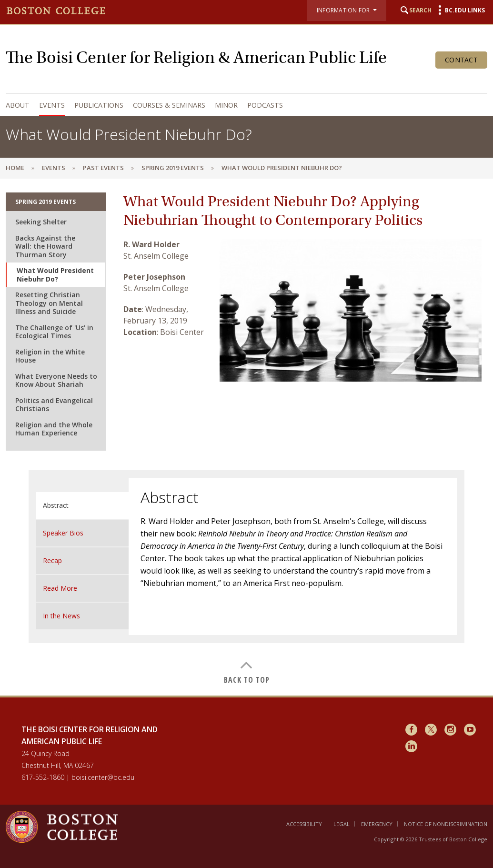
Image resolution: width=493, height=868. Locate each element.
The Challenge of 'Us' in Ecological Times (54, 332)
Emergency (377, 824)
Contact (461, 60)
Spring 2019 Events (173, 168)
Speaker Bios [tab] (63, 533)
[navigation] (244, 105)
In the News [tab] (61, 616)
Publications (99, 105)
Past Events (103, 168)
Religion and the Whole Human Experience (54, 429)
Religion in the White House (50, 356)
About (18, 105)
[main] (246, 437)
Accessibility (304, 824)
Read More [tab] (60, 588)
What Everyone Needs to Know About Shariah (56, 380)
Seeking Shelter (41, 222)
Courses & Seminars (169, 105)
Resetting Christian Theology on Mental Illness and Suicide (49, 303)
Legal (342, 824)
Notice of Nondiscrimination (446, 824)
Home (15, 168)
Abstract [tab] (56, 505)
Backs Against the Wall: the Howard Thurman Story (45, 246)
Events (52, 105)
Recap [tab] (52, 560)
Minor (226, 105)
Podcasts (265, 105)
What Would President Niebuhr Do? (55, 275)
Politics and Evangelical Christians (54, 405)
